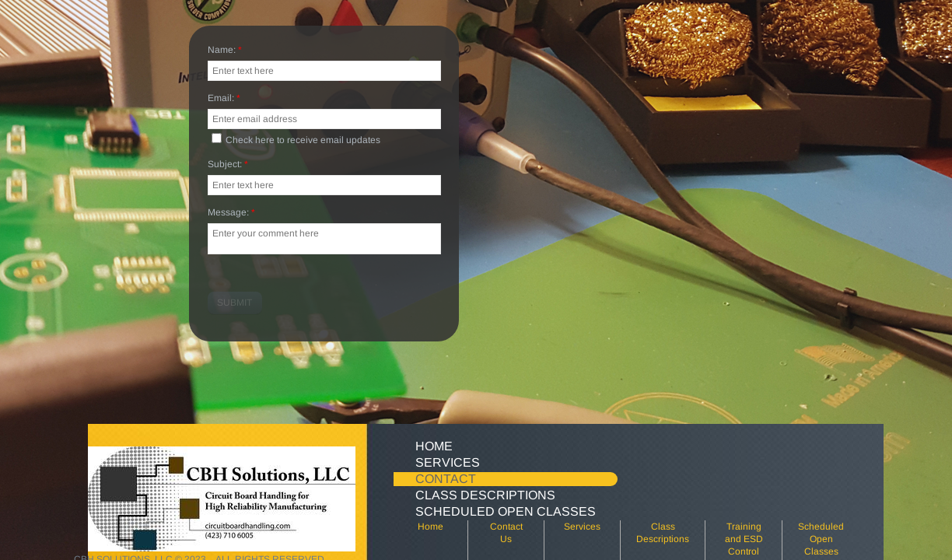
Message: (231, 213)
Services (448, 462)
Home (434, 446)
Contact (446, 479)
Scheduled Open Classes (506, 511)
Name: (225, 51)
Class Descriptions (485, 495)
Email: (224, 99)
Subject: (228, 165)
